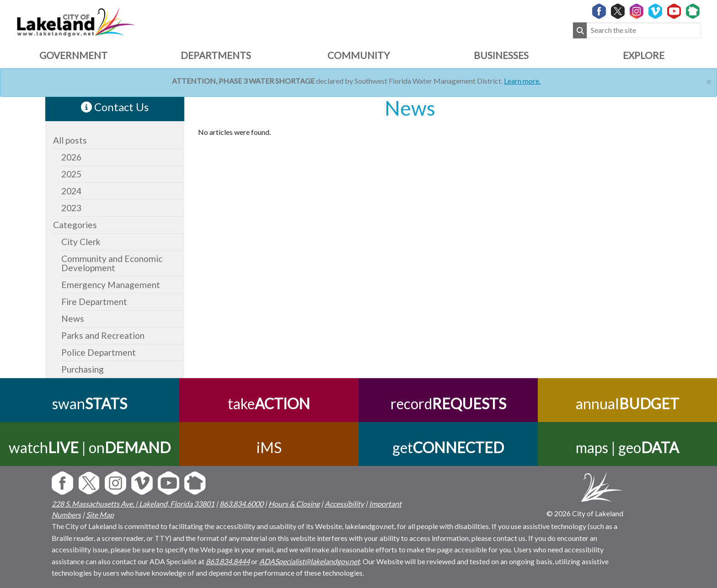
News (73, 318)
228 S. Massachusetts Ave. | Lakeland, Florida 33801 (133, 504)
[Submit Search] (580, 30)
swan (90, 404)
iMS (269, 447)
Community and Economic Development (112, 263)
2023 (71, 208)
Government (73, 55)
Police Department (99, 352)
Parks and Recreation (103, 335)
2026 (71, 157)
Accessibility (344, 504)
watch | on (90, 447)
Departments (216, 55)
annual (627, 404)
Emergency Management (111, 285)
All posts (70, 140)
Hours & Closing (294, 504)
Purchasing (83, 369)
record (448, 404)
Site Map (100, 515)
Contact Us (115, 107)
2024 (71, 191)
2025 (71, 174)
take (269, 404)
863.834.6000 (241, 504)
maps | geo (627, 447)
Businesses (501, 55)
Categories (75, 225)
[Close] (709, 80)
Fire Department (94, 302)
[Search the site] (644, 30)
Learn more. (522, 81)
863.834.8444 (228, 561)
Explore (644, 55)
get (448, 447)
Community (358, 55)
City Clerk (81, 242)
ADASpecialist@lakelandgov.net (310, 561)
